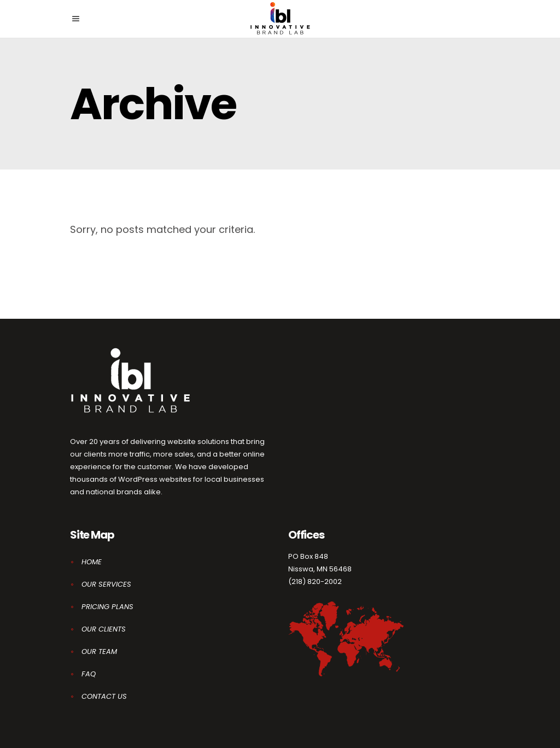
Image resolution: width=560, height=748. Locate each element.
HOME (92, 562)
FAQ (89, 674)
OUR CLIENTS (104, 629)
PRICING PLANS (107, 607)
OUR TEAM (99, 651)
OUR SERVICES (106, 584)
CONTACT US (104, 696)
